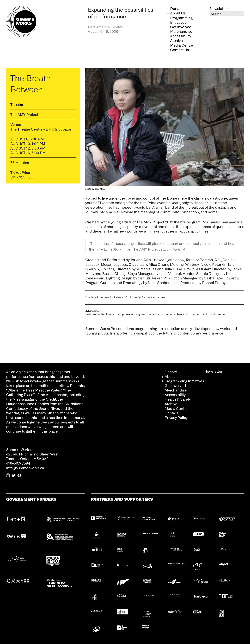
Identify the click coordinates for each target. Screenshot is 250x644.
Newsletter (219, 8)
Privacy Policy (176, 417)
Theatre (17, 104)
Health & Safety (178, 399)
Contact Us (180, 50)
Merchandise (181, 31)
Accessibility (181, 36)
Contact (171, 413)
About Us (178, 13)
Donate (176, 8)
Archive (177, 40)
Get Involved (181, 27)
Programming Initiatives (181, 20)
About (170, 376)
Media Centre (182, 45)
